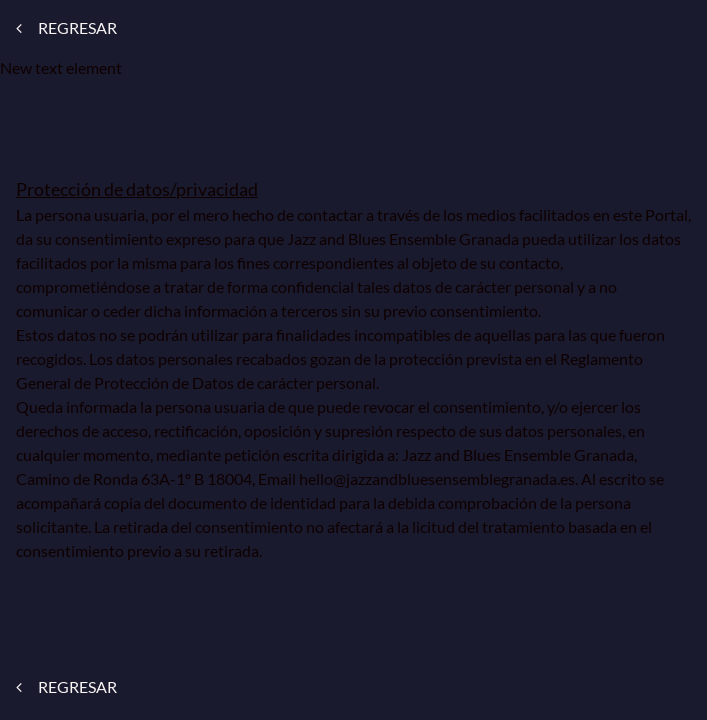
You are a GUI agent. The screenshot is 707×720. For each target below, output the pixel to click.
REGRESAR (66, 27)
